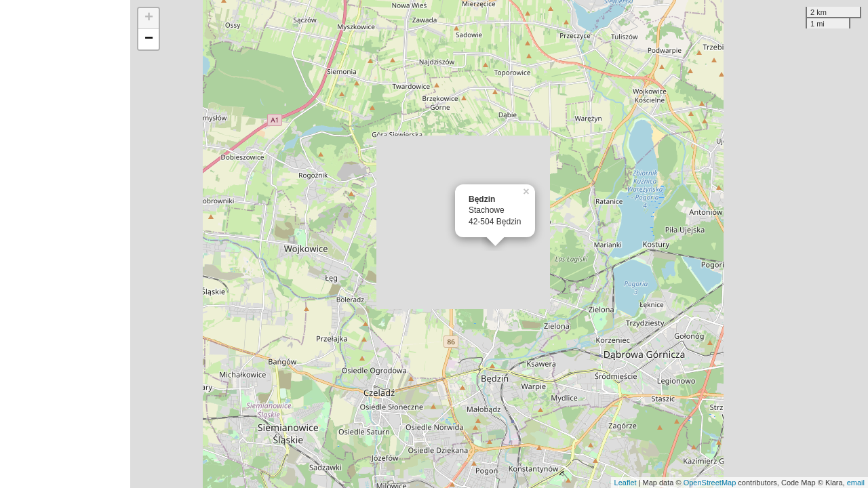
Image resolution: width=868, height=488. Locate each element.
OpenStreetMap (710, 483)
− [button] (149, 39)
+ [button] (149, 18)
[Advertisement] (65, 244)
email (856, 483)
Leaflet (626, 483)
